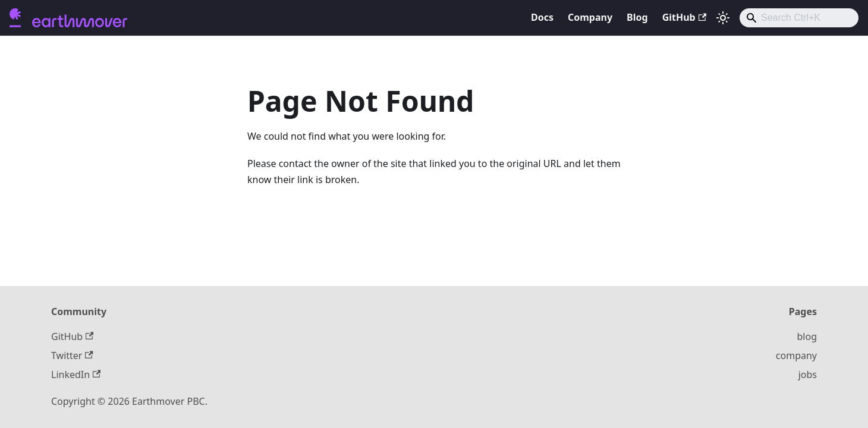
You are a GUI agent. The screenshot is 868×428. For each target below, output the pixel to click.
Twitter (72, 355)
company (796, 355)
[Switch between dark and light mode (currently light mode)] (723, 18)
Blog (637, 17)
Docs (542, 17)
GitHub (684, 17)
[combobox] (799, 18)
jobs (808, 374)
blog (807, 336)
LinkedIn (76, 374)
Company (590, 17)
